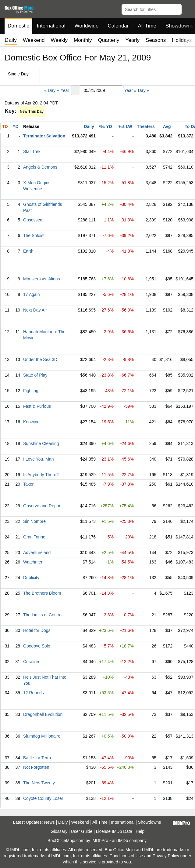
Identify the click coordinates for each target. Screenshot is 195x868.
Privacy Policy (166, 856)
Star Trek (32, 151)
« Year (63, 90)
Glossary (59, 831)
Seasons (156, 40)
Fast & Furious (37, 406)
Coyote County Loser (43, 798)
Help (140, 831)
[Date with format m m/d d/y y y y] (102, 90)
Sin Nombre (34, 521)
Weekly (59, 40)
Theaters (146, 126)
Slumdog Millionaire (42, 736)
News (50, 822)
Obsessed (33, 220)
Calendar (118, 26)
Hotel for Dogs (37, 630)
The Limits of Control (43, 615)
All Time (147, 26)
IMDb (123, 841)
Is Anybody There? (41, 475)
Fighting (31, 391)
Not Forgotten (36, 767)
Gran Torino (34, 537)
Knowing (31, 422)
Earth (28, 251)
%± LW (125, 126)
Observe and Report (42, 506)
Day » (144, 90)
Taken (29, 484)
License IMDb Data (114, 831)
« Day (50, 90)
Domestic (18, 26)
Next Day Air (35, 310)
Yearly (132, 40)
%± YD (105, 126)
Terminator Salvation (44, 136)
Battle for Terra (37, 758)
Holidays (182, 40)
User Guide (82, 831)
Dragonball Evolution (43, 714)
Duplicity (31, 578)
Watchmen (33, 562)
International (51, 26)
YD (15, 126)
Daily (89, 126)
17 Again (32, 294)
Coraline (31, 662)
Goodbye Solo (37, 646)
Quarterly (109, 40)
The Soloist (34, 235)
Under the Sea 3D (40, 359)
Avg (167, 126)
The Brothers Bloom (42, 593)
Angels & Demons (40, 167)
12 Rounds (34, 693)
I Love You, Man (38, 459)
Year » (130, 90)
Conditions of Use (126, 856)
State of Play (35, 375)
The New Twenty (39, 783)
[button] (188, 8)
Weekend (34, 40)
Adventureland (37, 553)
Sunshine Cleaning (41, 443)
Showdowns (150, 822)
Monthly (83, 40)
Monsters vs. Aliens (42, 279)
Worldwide (86, 26)
